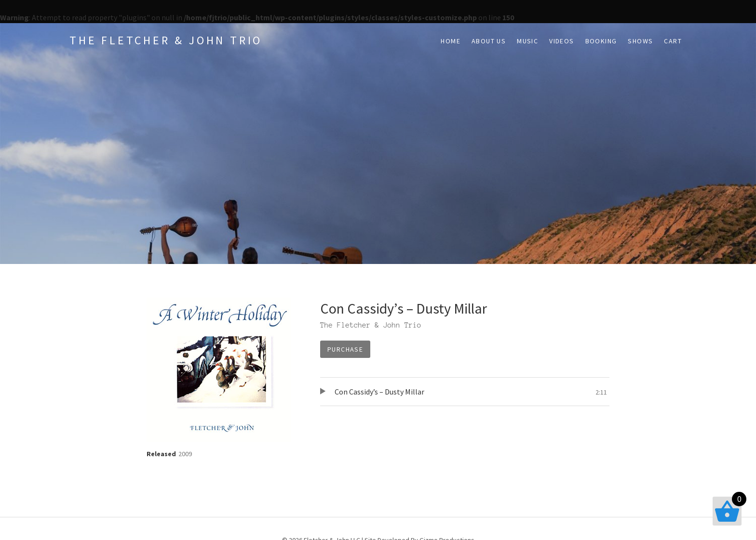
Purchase (345, 349)
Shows (640, 41)
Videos (561, 41)
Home (451, 41)
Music (527, 41)
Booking (601, 41)
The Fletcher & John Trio (166, 40)
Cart (673, 41)
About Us (489, 41)
